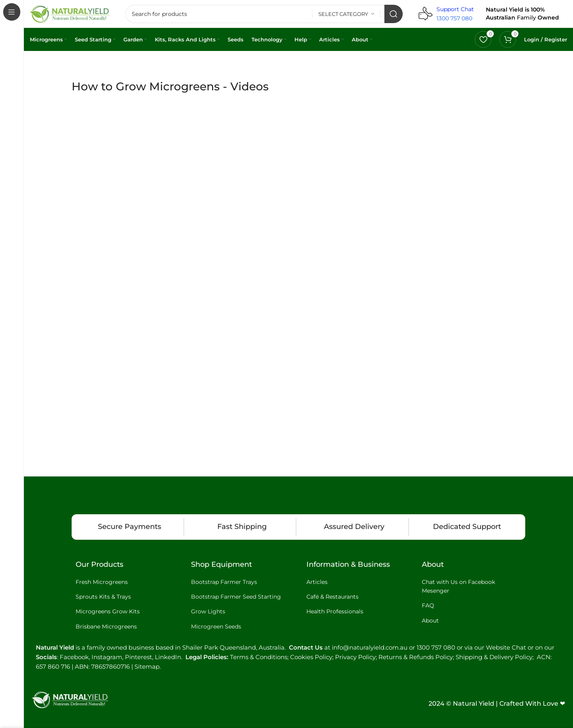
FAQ (428, 605)
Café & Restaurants (332, 597)
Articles (317, 582)
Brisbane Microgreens (106, 627)
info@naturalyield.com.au (370, 647)
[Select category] (346, 14)
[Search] (264, 14)
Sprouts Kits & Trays (103, 597)
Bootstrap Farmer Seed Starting (236, 597)
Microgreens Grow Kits (108, 611)
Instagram (107, 657)
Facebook (74, 657)
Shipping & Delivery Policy (494, 657)
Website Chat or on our (520, 647)
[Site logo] (70, 13)
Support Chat (455, 9)
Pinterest (138, 657)
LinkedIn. (170, 657)
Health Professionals (335, 611)
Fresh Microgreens (102, 582)
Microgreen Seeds (216, 627)
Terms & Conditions (259, 657)
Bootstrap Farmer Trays (224, 582)
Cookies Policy (311, 657)
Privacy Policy (355, 657)
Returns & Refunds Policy (416, 657)
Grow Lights (208, 611)
